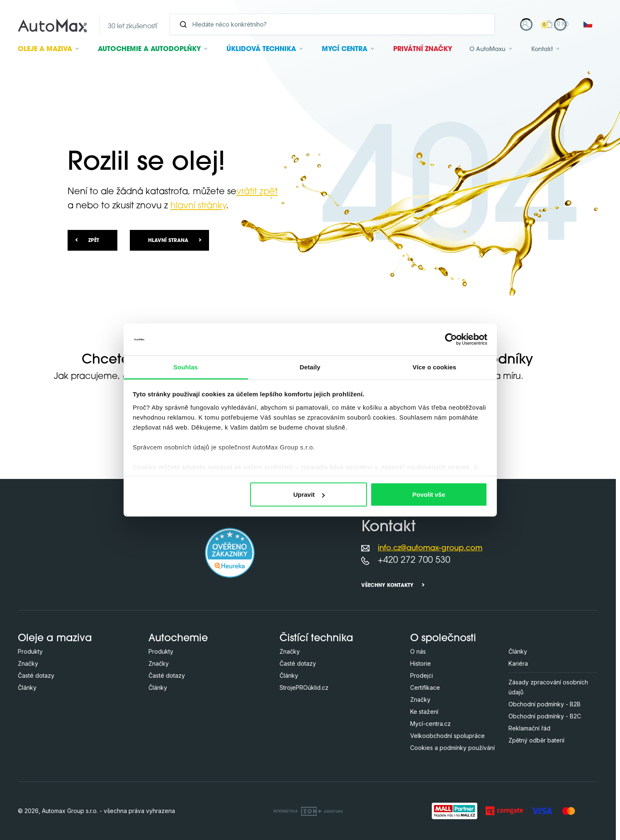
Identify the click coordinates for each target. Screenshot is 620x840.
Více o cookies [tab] (435, 367)
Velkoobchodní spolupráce (447, 736)
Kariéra (518, 663)
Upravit (309, 494)
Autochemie (149, 49)
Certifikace (425, 687)
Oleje (45, 49)
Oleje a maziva (55, 639)
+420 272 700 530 (414, 560)
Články (27, 687)
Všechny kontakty (387, 586)
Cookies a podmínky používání (452, 748)
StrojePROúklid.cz (304, 687)
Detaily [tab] (310, 367)
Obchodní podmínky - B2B (545, 704)
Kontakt (542, 50)
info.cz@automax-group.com (430, 548)
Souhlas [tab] (186, 367)
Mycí (345, 49)
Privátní (423, 49)
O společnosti (443, 639)
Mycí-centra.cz (430, 724)
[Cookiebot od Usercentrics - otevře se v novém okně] (451, 339)
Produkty (30, 651)
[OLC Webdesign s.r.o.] (308, 811)
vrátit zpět (257, 192)
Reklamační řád (529, 728)
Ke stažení (424, 712)
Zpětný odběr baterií (536, 740)
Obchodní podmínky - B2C (545, 716)
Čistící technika (316, 639)
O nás (418, 651)
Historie (421, 663)
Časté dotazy (36, 675)
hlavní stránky (198, 206)
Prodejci (422, 675)
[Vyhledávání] (336, 24)
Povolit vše (429, 494)
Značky (28, 663)
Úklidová (261, 49)
